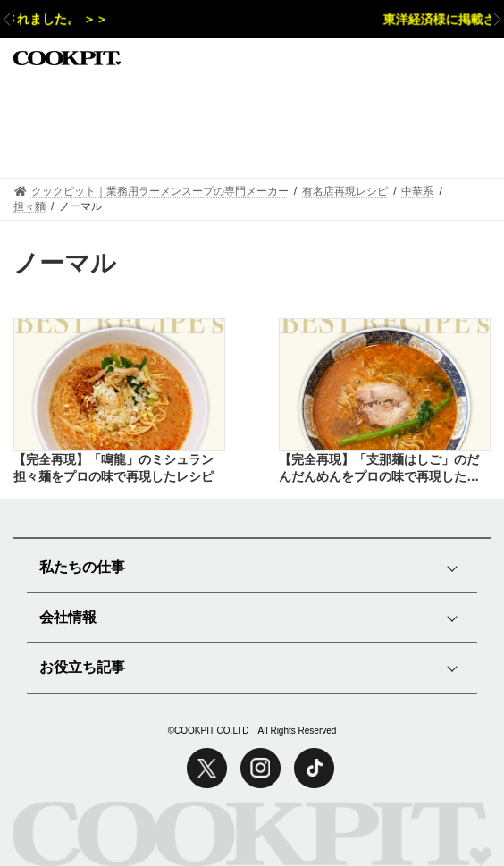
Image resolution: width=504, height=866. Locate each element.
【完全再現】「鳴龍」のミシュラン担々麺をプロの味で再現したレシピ (113, 468)
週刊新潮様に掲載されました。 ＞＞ (122, 20)
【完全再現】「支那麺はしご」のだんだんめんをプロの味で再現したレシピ (379, 469)
